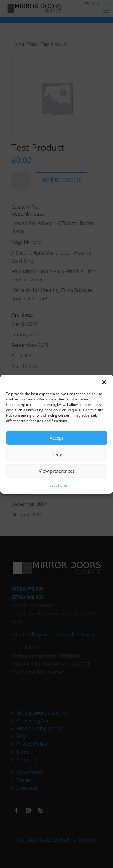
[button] (104, 382)
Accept (56, 438)
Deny (57, 454)
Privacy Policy (56, 485)
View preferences (57, 471)
